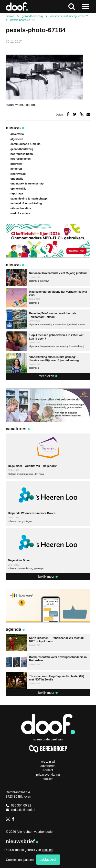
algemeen (17, 139)
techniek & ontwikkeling (26, 203)
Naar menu (86, 7)
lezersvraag (18, 174)
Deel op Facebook (68, 114)
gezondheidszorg (22, 149)
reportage (17, 193)
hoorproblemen (21, 159)
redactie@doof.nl (21, 810)
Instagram (8, 819)
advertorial (18, 134)
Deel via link (82, 114)
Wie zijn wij (48, 762)
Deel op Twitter (75, 114)
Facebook (14, 819)
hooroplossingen (22, 154)
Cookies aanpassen (20, 860)
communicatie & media (25, 144)
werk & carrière (20, 213)
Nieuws (13, 128)
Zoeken (72, 7)
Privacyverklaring (48, 775)
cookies (47, 850)
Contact (48, 770)
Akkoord (48, 859)
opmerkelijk (18, 189)
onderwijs (17, 179)
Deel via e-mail (88, 114)
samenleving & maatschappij (29, 199)
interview (17, 164)
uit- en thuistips (21, 208)
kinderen (16, 169)
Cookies (48, 779)
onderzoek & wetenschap (27, 183)
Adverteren (48, 766)
